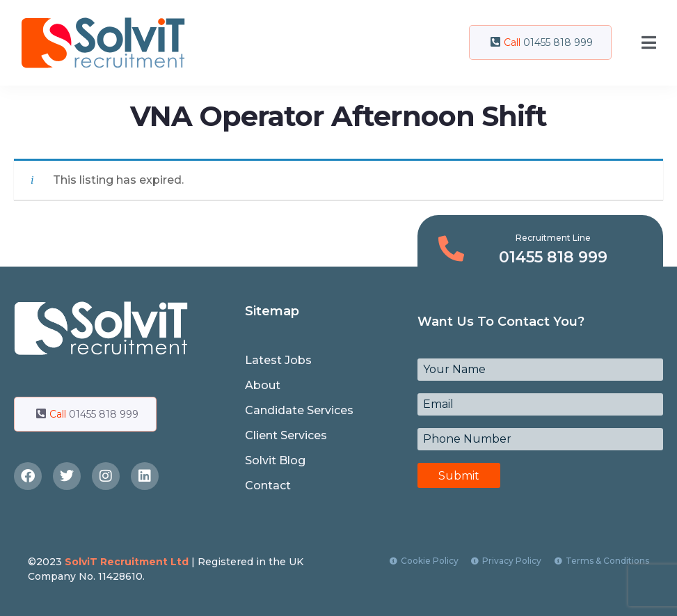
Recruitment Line (553, 238)
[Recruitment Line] (451, 249)
